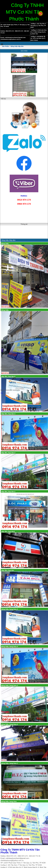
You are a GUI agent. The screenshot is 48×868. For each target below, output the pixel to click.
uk (13, 370)
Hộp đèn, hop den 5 (8, 376)
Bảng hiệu (5, 244)
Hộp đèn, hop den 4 (8, 414)
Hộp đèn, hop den (8, 570)
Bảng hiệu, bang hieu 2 (10, 724)
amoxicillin (6, 304)
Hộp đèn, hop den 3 (8, 453)
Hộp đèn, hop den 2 (8, 492)
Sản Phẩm (24, 51)
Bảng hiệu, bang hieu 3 (10, 685)
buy (2, 393)
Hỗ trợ (3, 99)
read (12, 268)
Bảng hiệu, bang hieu (9, 801)
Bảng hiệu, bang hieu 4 (10, 647)
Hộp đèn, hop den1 (8, 531)
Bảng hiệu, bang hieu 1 (10, 763)
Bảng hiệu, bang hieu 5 (10, 609)
